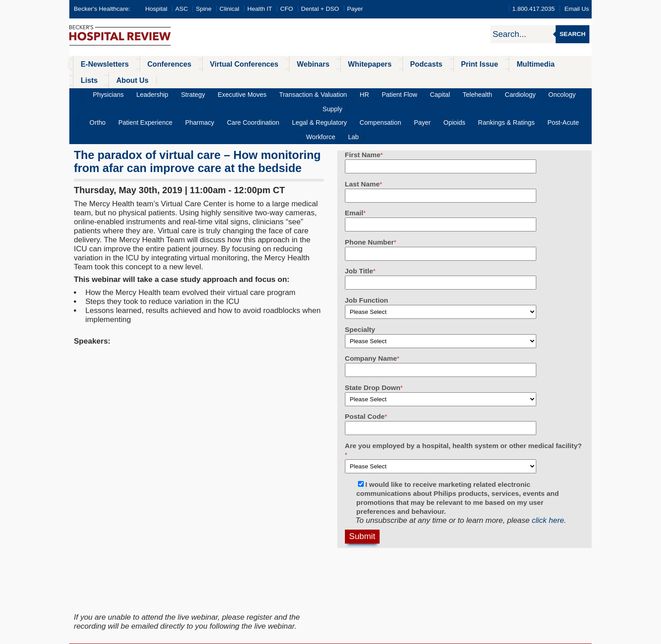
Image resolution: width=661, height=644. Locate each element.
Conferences (157, 64)
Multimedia (483, 64)
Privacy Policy (234, 636)
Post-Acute (505, 93)
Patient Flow (377, 79)
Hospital (156, 9)
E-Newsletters (100, 64)
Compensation (348, 93)
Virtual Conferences (225, 64)
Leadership (162, 79)
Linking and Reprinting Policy (323, 636)
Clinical (230, 9)
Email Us (577, 9)
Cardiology (480, 79)
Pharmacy (188, 93)
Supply (546, 79)
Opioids (410, 93)
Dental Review (106, 619)
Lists (523, 64)
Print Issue (433, 64)
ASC (181, 9)
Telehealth (444, 79)
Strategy (197, 79)
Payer (355, 9)
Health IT (260, 9)
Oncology (516, 79)
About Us (560, 64)
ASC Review (103, 563)
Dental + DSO (320, 9)
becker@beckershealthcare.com (468, 563)
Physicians (125, 79)
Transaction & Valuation (303, 79)
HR (348, 79)
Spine (204, 9)
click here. (549, 476)
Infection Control (109, 586)
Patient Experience (140, 93)
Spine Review (105, 574)
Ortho (99, 93)
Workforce (542, 93)
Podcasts (386, 64)
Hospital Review (109, 552)
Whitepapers (337, 64)
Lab (569, 93)
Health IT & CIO (109, 597)
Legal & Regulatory (294, 93)
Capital (412, 79)
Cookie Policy (269, 636)
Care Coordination (235, 93)
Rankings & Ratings (455, 93)
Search (573, 34)
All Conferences (274, 552)
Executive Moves (240, 79)
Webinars (287, 64)
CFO (287, 9)
